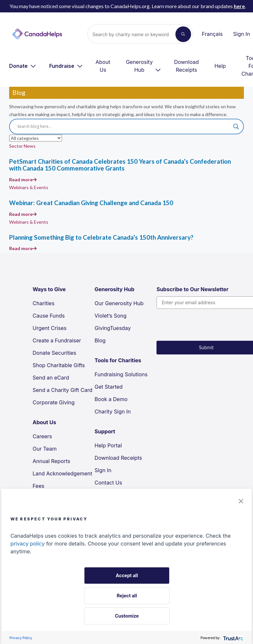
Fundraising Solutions (121, 374)
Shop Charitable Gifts (59, 365)
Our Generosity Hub (119, 303)
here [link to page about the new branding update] (239, 6)
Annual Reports (51, 461)
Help (220, 66)
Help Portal (108, 445)
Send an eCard (51, 378)
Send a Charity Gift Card (62, 390)
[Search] (134, 34)
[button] (241, 501)
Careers (42, 436)
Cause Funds (49, 316)
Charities (44, 303)
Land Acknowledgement (62, 473)
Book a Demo (111, 399)
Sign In (242, 34)
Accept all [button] (127, 575)
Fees (38, 486)
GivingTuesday (113, 328)
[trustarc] (233, 638)
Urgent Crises (50, 328)
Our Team (45, 449)
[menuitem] (23, 66)
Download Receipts (186, 66)
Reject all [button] (127, 596)
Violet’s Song (111, 316)
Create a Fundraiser (57, 340)
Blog (100, 340)
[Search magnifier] (236, 127)
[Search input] (124, 127)
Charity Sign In (113, 412)
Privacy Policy (21, 638)
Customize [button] (127, 616)
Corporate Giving (54, 402)
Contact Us (108, 483)
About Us (103, 66)
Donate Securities (54, 353)
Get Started (109, 387)
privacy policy (28, 544)
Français (212, 34)
